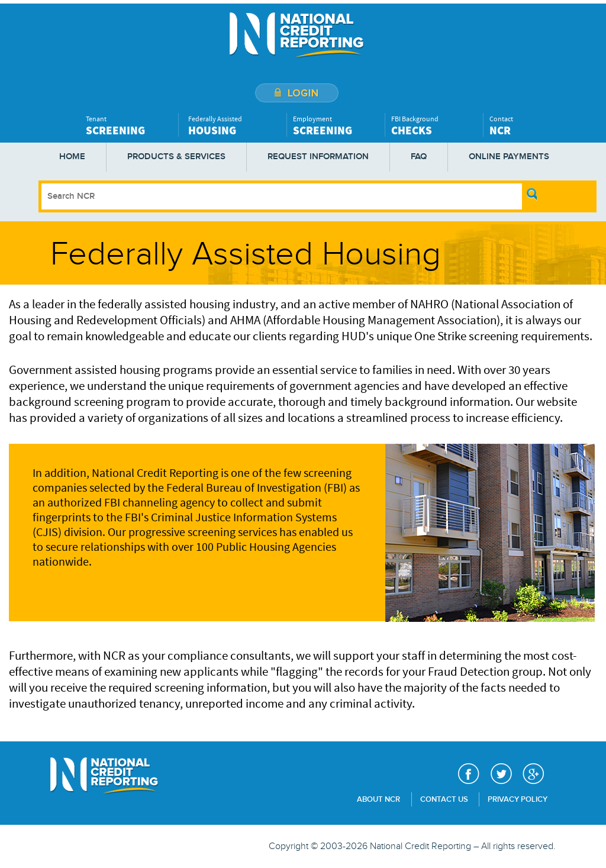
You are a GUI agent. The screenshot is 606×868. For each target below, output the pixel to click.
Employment (336, 125)
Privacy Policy (518, 799)
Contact (532, 125)
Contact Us (444, 799)
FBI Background (434, 125)
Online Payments (509, 157)
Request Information (318, 157)
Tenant (129, 125)
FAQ (419, 157)
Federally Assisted (234, 125)
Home (72, 157)
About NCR (378, 799)
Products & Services (176, 157)
